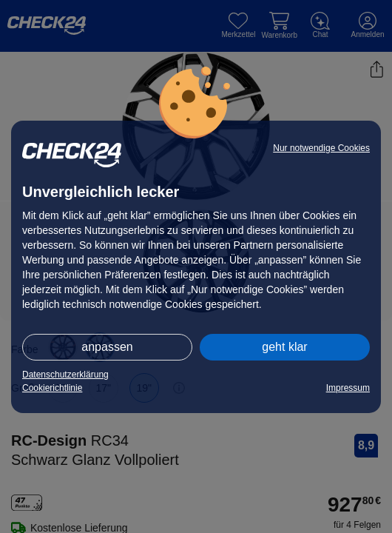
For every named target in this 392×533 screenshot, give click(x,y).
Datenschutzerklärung (65, 375)
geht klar (284, 347)
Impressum (348, 388)
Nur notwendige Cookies (321, 148)
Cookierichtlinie (52, 388)
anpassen (107, 347)
